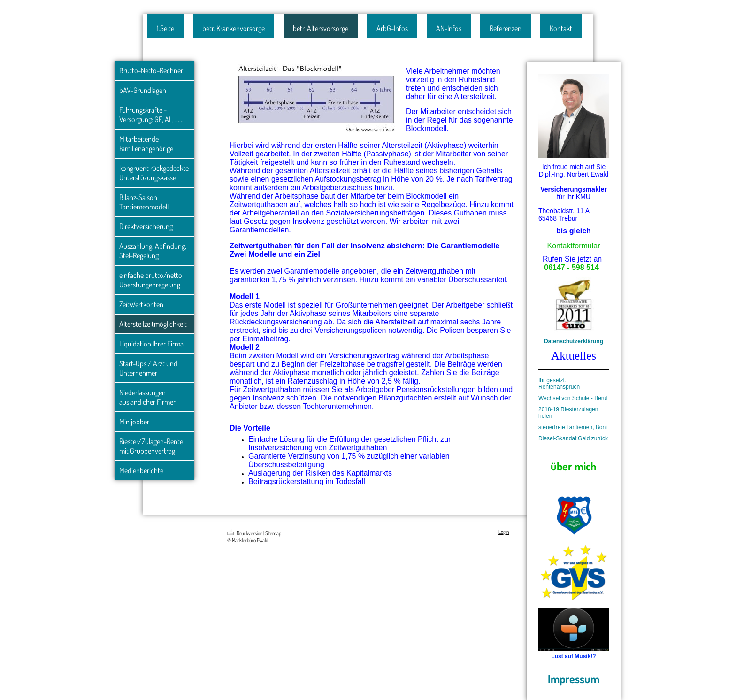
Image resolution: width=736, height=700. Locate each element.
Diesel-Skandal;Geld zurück (573, 438)
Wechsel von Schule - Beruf (573, 398)
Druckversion (245, 533)
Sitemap (273, 533)
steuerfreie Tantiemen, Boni (573, 427)
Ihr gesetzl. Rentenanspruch (559, 384)
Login (504, 532)
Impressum (574, 679)
